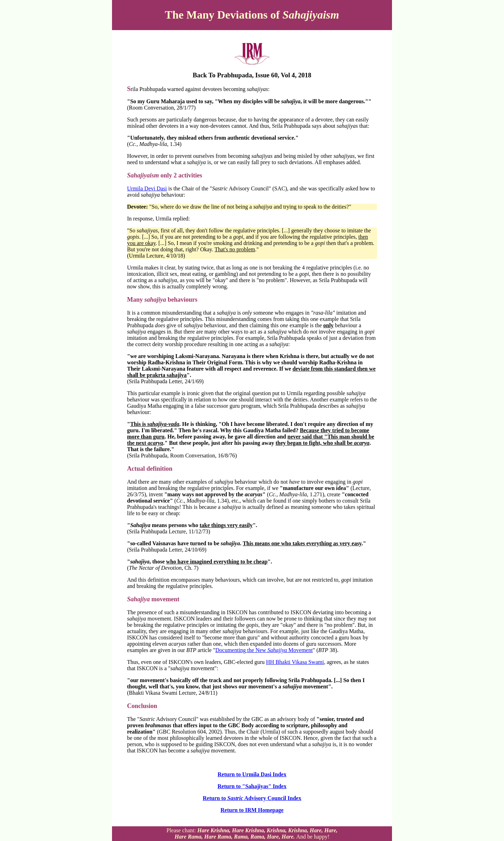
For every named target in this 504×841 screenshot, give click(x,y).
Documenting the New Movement (264, 650)
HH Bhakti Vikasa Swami (295, 662)
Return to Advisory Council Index (252, 798)
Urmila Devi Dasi (147, 188)
